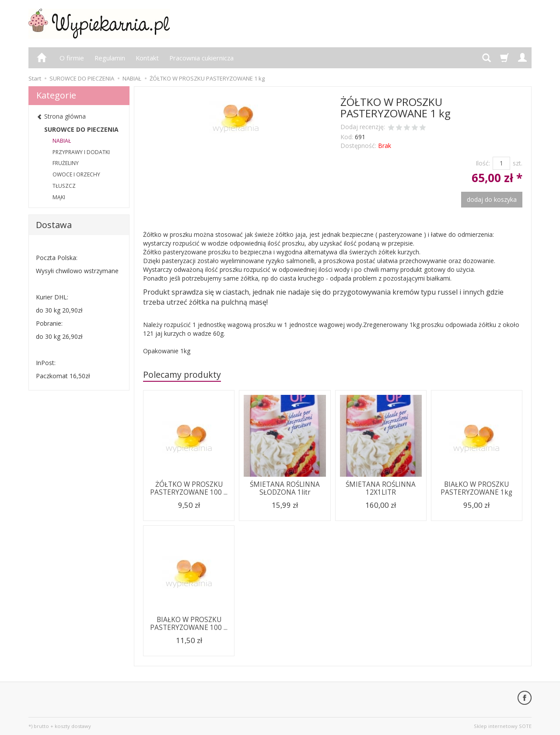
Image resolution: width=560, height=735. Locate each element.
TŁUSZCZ (64, 186)
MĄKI (59, 197)
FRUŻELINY (66, 163)
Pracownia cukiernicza (201, 58)
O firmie (72, 58)
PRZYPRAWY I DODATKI (81, 152)
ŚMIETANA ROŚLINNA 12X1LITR (381, 488)
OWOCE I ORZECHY (76, 174)
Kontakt (147, 58)
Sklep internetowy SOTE (503, 726)
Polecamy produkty (182, 375)
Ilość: (483, 163)
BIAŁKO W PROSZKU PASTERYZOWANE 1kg (476, 488)
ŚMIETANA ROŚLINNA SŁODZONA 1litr (285, 488)
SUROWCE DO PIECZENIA (81, 129)
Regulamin (110, 58)
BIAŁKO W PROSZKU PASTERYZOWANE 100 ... (189, 624)
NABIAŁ (62, 141)
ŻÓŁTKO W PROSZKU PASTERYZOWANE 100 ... (189, 488)
